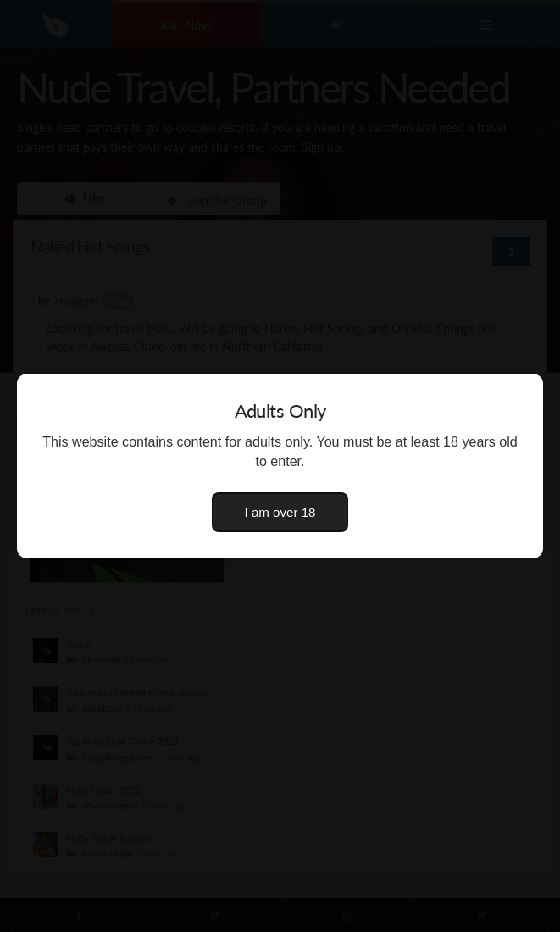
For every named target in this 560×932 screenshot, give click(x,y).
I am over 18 (280, 512)
